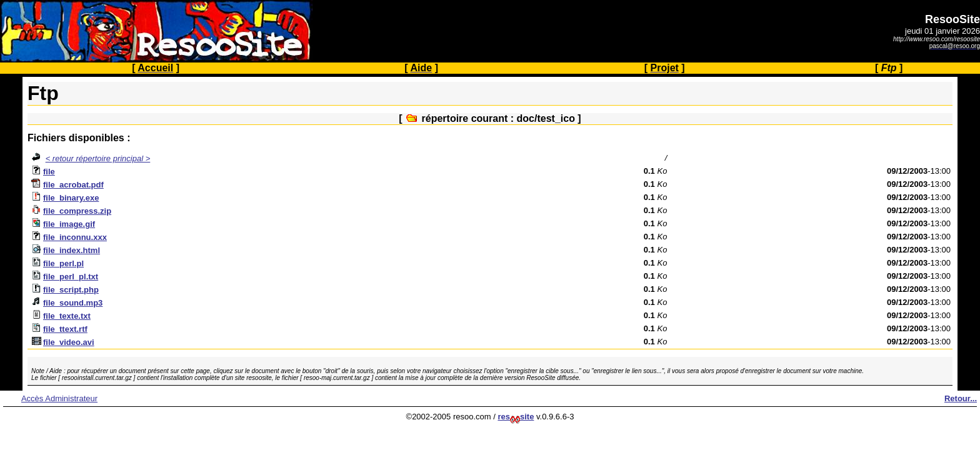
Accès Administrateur (59, 398)
